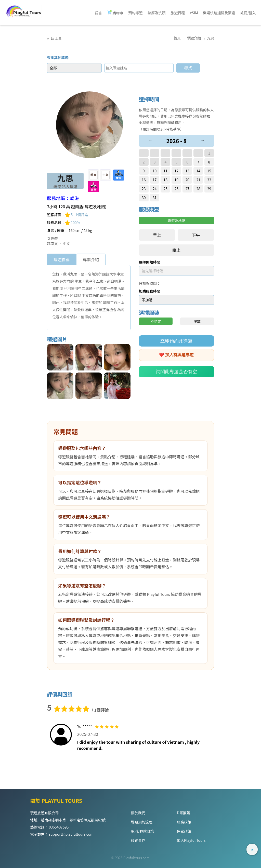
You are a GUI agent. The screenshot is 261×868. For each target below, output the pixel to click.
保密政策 (184, 831)
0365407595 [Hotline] (59, 827)
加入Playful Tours (191, 840)
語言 (98, 13)
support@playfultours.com (71, 834)
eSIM (194, 13)
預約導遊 (135, 13)
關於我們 (138, 813)
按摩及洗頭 (156, 13)
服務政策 (184, 822)
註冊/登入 (248, 13)
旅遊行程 (178, 13)
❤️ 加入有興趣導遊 (176, 355)
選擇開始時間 (150, 262)
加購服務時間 (150, 291)
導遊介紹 (194, 38)
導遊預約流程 (142, 822)
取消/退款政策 (142, 831)
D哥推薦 (184, 813)
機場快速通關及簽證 (219, 13)
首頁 (178, 38)
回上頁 (56, 38)
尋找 (190, 68)
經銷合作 (138, 840)
